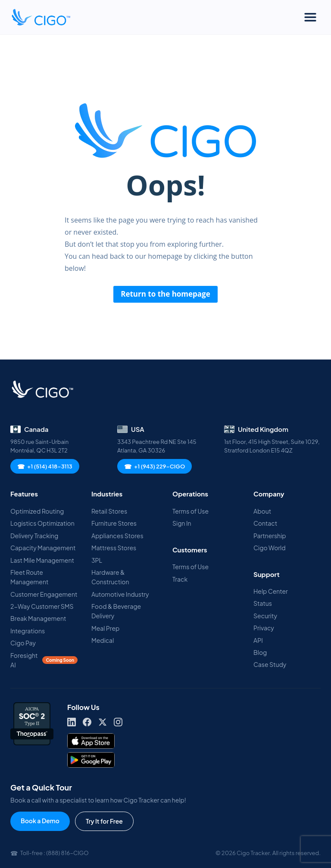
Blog (260, 652)
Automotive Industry (120, 594)
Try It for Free (104, 821)
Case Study (270, 664)
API (258, 640)
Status (263, 603)
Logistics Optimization (42, 523)
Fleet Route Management (29, 577)
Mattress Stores (114, 548)
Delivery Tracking (34, 536)
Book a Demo (40, 821)
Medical (103, 640)
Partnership (270, 536)
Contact (265, 523)
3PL (97, 560)
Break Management (38, 618)
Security (265, 616)
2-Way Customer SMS (42, 606)
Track (180, 579)
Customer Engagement (44, 594)
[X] (103, 722)
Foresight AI (44, 660)
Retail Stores (109, 511)
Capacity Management (43, 548)
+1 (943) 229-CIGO (155, 466)
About (262, 511)
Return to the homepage (165, 294)
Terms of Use (190, 511)
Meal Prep (105, 628)
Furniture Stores (114, 523)
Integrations (28, 631)
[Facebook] (87, 722)
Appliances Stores (117, 536)
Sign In (182, 523)
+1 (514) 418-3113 (45, 466)
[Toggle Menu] (310, 17)
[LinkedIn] (72, 722)
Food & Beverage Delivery (116, 611)
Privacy (264, 628)
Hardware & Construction (110, 577)
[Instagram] (118, 722)
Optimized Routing (37, 511)
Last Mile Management (42, 560)
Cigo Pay (23, 643)
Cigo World (270, 548)
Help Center (271, 591)
